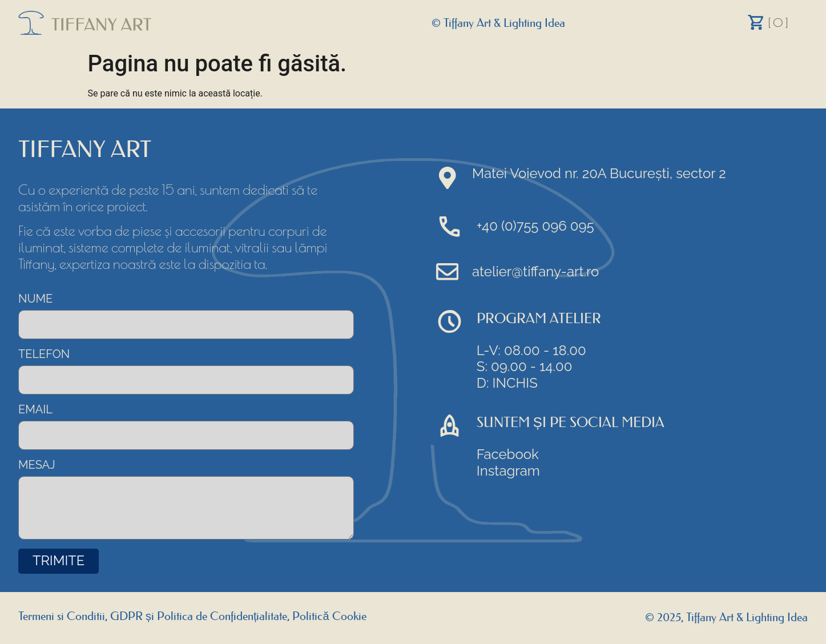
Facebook (508, 455)
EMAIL (35, 410)
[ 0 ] (778, 23)
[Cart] (756, 22)
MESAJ (37, 466)
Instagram (509, 471)
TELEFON (44, 355)
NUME (35, 299)
